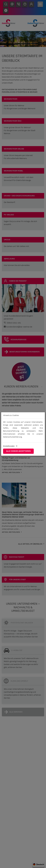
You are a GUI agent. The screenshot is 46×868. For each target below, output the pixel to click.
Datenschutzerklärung (12, 437)
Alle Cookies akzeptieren (18, 451)
